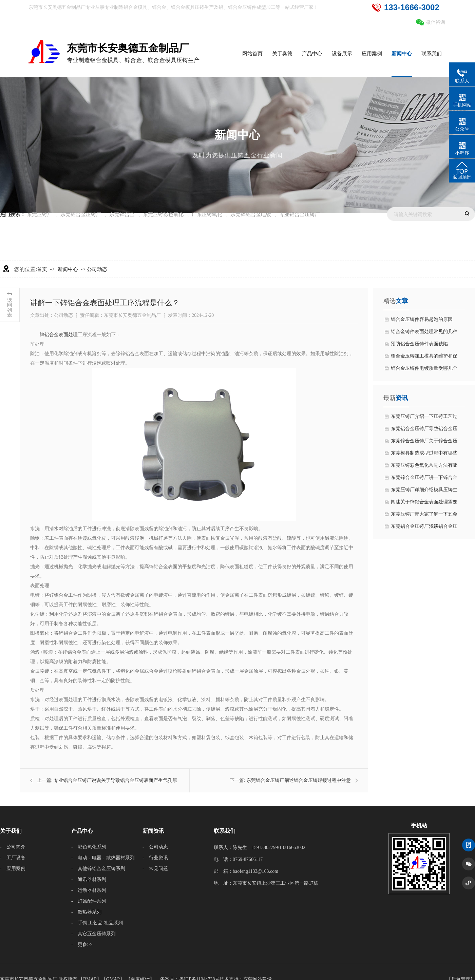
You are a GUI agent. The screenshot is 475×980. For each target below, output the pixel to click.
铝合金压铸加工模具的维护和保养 (424, 358)
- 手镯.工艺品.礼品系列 (97, 923)
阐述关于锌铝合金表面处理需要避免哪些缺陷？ (424, 504)
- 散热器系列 (86, 912)
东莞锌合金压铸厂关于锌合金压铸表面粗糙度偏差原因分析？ (424, 443)
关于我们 (11, 831)
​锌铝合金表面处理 (59, 335)
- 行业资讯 (155, 858)
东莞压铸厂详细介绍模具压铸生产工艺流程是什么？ (424, 492)
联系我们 (225, 831)
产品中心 (82, 831)
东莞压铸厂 (40, 214)
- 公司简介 (13, 847)
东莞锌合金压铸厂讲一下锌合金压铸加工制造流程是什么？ (424, 479)
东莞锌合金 (122, 214)
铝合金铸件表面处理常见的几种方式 (424, 333)
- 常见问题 (155, 869)
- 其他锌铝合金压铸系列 (98, 869)
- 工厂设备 (13, 858)
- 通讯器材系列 (89, 879)
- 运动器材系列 (89, 890)
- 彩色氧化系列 (89, 847)
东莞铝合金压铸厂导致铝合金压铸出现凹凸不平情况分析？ (424, 430)
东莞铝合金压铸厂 (81, 214)
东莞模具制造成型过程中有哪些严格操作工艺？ (424, 455)
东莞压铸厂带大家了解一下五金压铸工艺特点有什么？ (424, 516)
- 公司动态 (155, 847)
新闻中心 (68, 269)
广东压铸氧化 (207, 214)
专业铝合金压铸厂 (300, 214)
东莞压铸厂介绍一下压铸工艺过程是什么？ (424, 418)
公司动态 (97, 269)
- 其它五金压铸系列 (93, 934)
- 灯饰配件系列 (89, 901)
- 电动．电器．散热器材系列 (103, 858)
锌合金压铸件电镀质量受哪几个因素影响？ (424, 370)
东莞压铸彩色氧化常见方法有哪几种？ (424, 467)
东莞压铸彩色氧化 (163, 214)
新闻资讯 (153, 831)
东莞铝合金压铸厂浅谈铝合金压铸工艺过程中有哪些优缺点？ (424, 528)
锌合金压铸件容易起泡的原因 (422, 319)
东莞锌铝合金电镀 (251, 214)
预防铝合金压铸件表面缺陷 (419, 344)
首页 (42, 269)
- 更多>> (82, 945)
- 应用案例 (13, 869)
